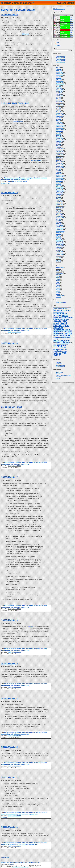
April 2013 (59, 212)
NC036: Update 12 (9, 776)
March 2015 (59, 185)
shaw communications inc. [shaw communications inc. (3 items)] (61, 344)
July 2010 (59, 249)
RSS (58, 43)
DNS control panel (18, 121)
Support (20, 862)
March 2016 (59, 174)
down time (37, 178)
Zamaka (58, 374)
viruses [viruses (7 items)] (64, 351)
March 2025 (59, 79)
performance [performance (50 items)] (60, 340)
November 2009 (60, 253)
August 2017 (59, 157)
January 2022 (60, 103)
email (42, 178)
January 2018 (60, 150)
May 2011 (59, 235)
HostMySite (59, 364)
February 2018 (60, 149)
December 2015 (60, 175)
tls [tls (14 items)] (63, 349)
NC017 (58, 275)
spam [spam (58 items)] (63, 346)
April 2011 (59, 237)
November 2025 (60, 74)
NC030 (58, 284)
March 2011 (59, 238)
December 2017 (60, 152)
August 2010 (59, 247)
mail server (17, 180)
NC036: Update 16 (9, 620)
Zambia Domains (61, 367)
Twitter (58, 45)
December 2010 (60, 241)
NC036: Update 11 (9, 826)
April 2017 (59, 160)
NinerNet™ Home (5, 862)
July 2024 (59, 85)
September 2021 (60, 106)
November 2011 (60, 228)
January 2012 (60, 227)
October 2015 (60, 178)
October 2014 (60, 193)
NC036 (25, 181)
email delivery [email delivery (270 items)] (60, 324)
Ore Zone (59, 377)
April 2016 (59, 172)
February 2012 (60, 225)
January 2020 (60, 124)
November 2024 (60, 84)
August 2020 (59, 116)
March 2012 (59, 224)
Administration (60, 267)
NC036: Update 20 (9, 15)
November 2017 (60, 153)
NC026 (58, 281)
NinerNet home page (59, 9)
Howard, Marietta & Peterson (64, 375)
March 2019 (59, 137)
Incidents (20, 181)
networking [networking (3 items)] (56, 339)
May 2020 (59, 121)
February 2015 (60, 187)
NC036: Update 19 (9, 192)
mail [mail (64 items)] (56, 331)
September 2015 (60, 180)
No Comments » (5, 183)
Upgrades (59, 297)
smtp (28, 180)
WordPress (11, 864)
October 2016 (60, 166)
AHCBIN (58, 378)
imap (9, 180)
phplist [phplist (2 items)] (55, 343)
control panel (30, 178)
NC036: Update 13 (9, 746)
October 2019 (60, 128)
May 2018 (59, 146)
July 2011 (59, 234)
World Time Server (61, 303)
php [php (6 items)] (68, 341)
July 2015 (59, 182)
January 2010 (60, 252)
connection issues (20, 178)
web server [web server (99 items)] (60, 354)
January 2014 (60, 202)
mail (12, 180)
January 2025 (60, 81)
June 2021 (59, 109)
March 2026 (59, 71)
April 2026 (59, 69)
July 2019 (59, 132)
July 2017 (59, 159)
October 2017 (60, 154)
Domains (10, 181)
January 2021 (60, 113)
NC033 (58, 287)
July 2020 (59, 118)
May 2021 (59, 110)
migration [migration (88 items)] (66, 335)
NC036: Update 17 (9, 477)
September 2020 (60, 115)
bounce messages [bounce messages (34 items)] (62, 310)
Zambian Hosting (61, 365)
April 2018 (59, 147)
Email (15, 181)
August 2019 (59, 131)
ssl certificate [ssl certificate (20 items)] (60, 348)
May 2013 (59, 210)
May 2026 (59, 68)
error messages (10, 813)
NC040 (58, 293)
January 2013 (60, 216)
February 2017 (60, 162)
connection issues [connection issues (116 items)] (60, 314)
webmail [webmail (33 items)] (57, 353)
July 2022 (59, 97)
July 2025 (59, 77)
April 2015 (59, 184)
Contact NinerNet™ (33, 862)
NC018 (58, 276)
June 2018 (59, 144)
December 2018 (60, 140)
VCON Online (60, 372)
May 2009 (59, 260)
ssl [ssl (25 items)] (62, 348)
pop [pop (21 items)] (59, 342)
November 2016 (60, 165)
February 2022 (60, 102)
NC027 (58, 282)
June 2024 (59, 87)
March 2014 (59, 200)
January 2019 (60, 138)
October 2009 (60, 255)
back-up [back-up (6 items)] (65, 308)
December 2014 (60, 190)
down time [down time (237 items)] (60, 321)
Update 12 (31, 626)
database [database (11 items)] (62, 318)
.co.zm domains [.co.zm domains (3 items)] (58, 307)
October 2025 (60, 75)
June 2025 (59, 78)
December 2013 (60, 203)
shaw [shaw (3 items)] (71, 343)
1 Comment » (5, 817)
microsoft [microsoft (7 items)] (57, 335)
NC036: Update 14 (9, 698)
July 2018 (59, 143)
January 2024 (60, 91)
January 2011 (60, 240)
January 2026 (60, 72)
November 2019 (60, 127)
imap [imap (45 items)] (67, 329)
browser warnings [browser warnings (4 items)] (59, 312)
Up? (72, 17)
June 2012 (59, 221)
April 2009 (59, 262)
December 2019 (60, 125)
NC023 (58, 279)
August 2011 (59, 232)
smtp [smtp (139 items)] (57, 346)
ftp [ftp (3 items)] (64, 328)
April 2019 (59, 135)
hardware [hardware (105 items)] (59, 329)
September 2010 (60, 246)
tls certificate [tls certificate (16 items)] (60, 350)
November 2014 (60, 191)
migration (23, 180)
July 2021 (59, 107)
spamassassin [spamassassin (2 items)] (57, 348)
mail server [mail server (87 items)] (66, 333)
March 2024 (59, 88)
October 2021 (60, 104)
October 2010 (60, 244)
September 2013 (60, 206)
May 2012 (59, 222)
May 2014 (59, 199)
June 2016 (59, 171)
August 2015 (59, 181)
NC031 (58, 285)
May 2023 (59, 94)
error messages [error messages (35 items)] (61, 326)
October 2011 (60, 230)
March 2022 (59, 100)
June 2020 (59, 119)
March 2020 (59, 122)
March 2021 (59, 112)
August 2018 (59, 141)
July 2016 (59, 169)
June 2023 (59, 93)
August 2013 (59, 207)
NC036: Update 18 (9, 343)
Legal (39, 862)
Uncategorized (60, 295)
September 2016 (60, 168)
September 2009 (60, 256)
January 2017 (60, 163)
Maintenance (60, 273)
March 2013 (59, 213)
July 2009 (59, 257)
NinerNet (58, 362)
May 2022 (59, 99)
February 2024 (60, 90)
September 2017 (60, 156)
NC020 (58, 278)
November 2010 (60, 243)
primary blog (25, 34)
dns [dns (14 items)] (68, 318)
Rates (16, 862)
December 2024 (60, 82)
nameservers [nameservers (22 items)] (59, 337)
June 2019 (59, 134)
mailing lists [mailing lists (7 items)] (62, 332)
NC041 (58, 294)
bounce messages (9, 178)
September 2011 (60, 231)
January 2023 (60, 96)
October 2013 (60, 205)
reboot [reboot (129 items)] (65, 342)
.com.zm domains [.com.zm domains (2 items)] (67, 307)
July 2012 (59, 219)
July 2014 (59, 196)
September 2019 (60, 129)
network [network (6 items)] (68, 337)
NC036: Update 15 (9, 663)
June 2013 (59, 209)
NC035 (58, 288)
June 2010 (59, 250)
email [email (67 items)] (56, 323)
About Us (25, 862)
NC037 (58, 291)
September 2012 (60, 218)
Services (12, 862)
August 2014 (59, 194)
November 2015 (60, 177)
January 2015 (60, 188)
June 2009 (59, 259)
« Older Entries (5, 856)
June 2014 (59, 197)
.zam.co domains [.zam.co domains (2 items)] (58, 309)
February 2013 (60, 215)
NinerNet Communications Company (20, 866)
